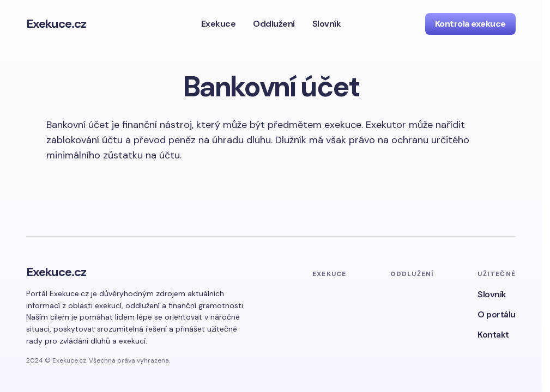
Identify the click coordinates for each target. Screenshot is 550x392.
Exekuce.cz (56, 24)
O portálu (497, 314)
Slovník (492, 294)
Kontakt (493, 335)
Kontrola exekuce (470, 24)
